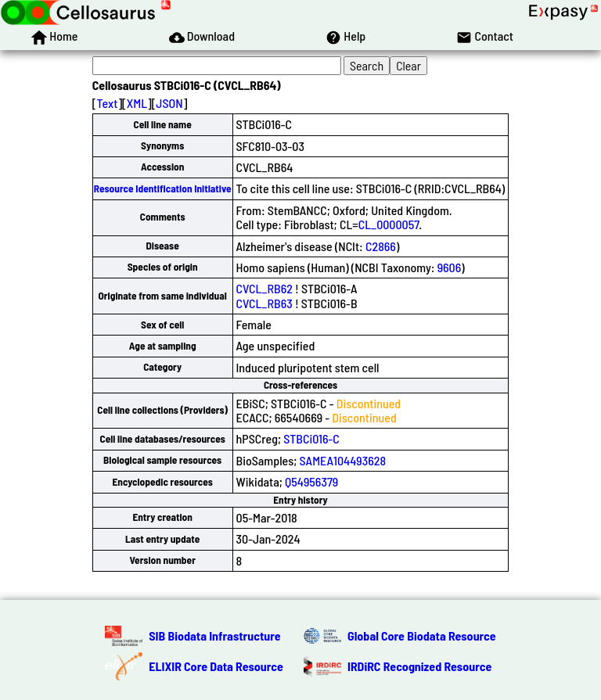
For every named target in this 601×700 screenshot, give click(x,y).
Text (107, 103)
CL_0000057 (389, 224)
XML (137, 103)
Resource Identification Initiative (163, 188)
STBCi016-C (311, 438)
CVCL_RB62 (265, 288)
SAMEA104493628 (343, 460)
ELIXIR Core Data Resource (216, 666)
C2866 (381, 246)
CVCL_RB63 (265, 303)
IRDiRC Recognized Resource (419, 666)
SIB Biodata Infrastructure (214, 635)
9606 (450, 267)
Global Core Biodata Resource (422, 635)
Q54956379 (311, 481)
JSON (169, 103)
